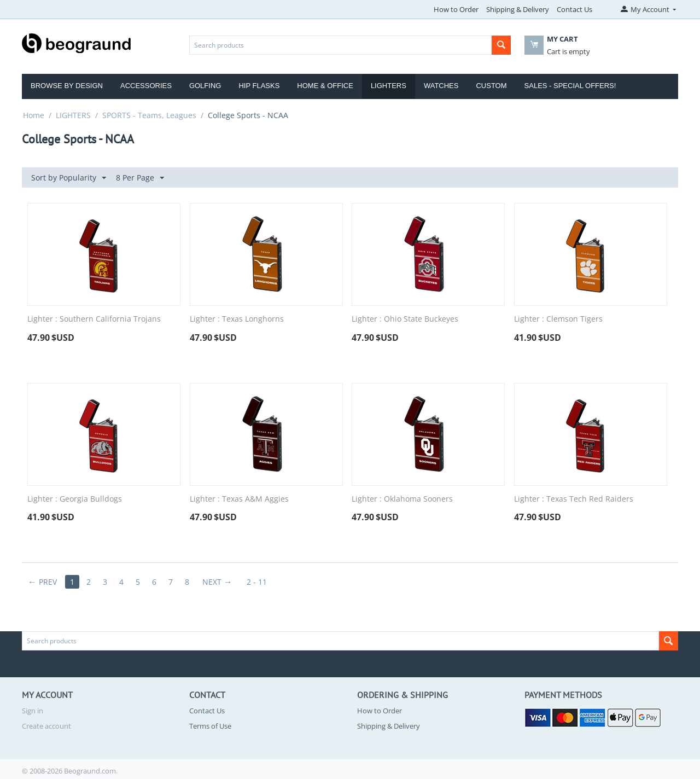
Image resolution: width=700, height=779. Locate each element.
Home (34, 115)
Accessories (146, 86)
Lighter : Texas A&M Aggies (239, 499)
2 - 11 (257, 582)
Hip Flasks (259, 86)
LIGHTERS (73, 115)
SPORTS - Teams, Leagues (149, 115)
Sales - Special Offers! (570, 86)
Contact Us (574, 9)
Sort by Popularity (69, 178)
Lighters (389, 86)
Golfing (205, 86)
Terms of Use (210, 726)
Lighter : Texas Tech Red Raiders (574, 499)
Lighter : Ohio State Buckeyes (405, 319)
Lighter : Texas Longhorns (237, 319)
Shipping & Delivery (518, 9)
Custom (491, 86)
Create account (46, 726)
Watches (441, 86)
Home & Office (325, 86)
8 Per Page (140, 178)
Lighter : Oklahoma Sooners (402, 499)
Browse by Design (67, 86)
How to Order (456, 9)
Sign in (33, 711)
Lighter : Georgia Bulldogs (75, 499)
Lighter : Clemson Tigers (558, 319)
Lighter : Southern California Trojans (94, 319)
